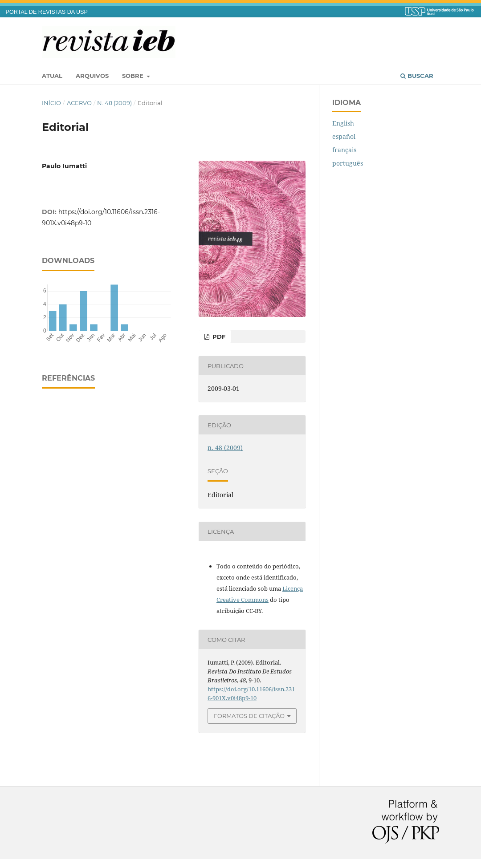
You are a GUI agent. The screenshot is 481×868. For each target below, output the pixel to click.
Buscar (417, 76)
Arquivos (92, 76)
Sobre (134, 76)
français (344, 150)
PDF (218, 337)
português (348, 163)
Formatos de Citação (249, 716)
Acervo (79, 103)
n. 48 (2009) (114, 103)
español (344, 136)
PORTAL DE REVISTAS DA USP (47, 12)
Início (51, 103)
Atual (52, 76)
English (343, 123)
